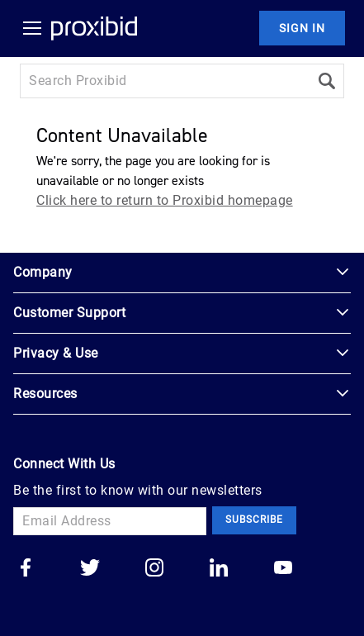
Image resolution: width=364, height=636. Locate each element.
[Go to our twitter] (90, 569)
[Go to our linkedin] (219, 569)
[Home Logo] (94, 28)
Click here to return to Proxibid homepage (165, 200)
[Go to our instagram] (154, 569)
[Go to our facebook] (26, 569)
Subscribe (254, 520)
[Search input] (165, 81)
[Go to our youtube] (283, 569)
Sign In (302, 28)
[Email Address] (110, 521)
